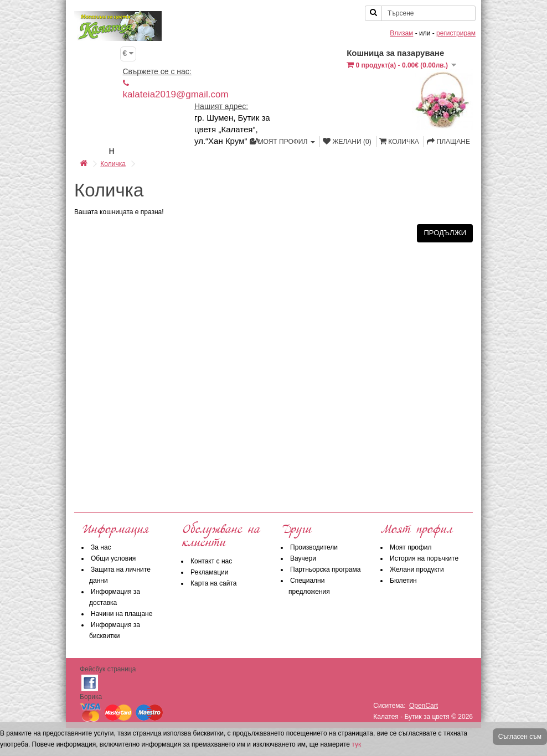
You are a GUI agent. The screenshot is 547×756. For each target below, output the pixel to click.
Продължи (445, 233)
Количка (113, 164)
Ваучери (303, 558)
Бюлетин (403, 581)
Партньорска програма (325, 569)
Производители (314, 547)
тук (356, 744)
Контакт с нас (211, 561)
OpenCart (424, 706)
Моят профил (411, 547)
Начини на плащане (122, 614)
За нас (101, 547)
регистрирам (456, 33)
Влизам (401, 33)
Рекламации (209, 572)
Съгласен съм (520, 737)
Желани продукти (417, 569)
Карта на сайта (214, 583)
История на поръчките (424, 558)
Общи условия (113, 558)
